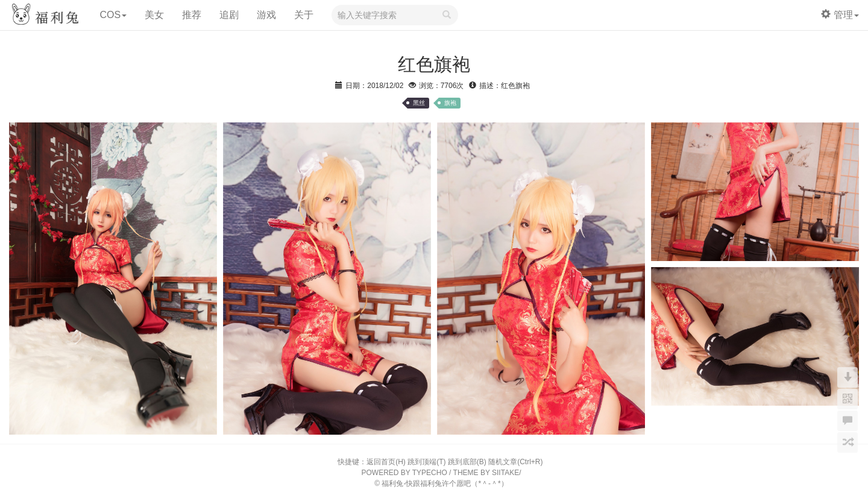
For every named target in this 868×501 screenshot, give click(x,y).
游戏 (266, 15)
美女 (154, 15)
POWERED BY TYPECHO (404, 473)
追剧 (229, 15)
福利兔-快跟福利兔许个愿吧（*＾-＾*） (445, 484)
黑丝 (419, 103)
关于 (304, 15)
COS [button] (113, 15)
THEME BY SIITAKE (486, 473)
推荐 (192, 15)
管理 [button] (840, 15)
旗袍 (450, 103)
